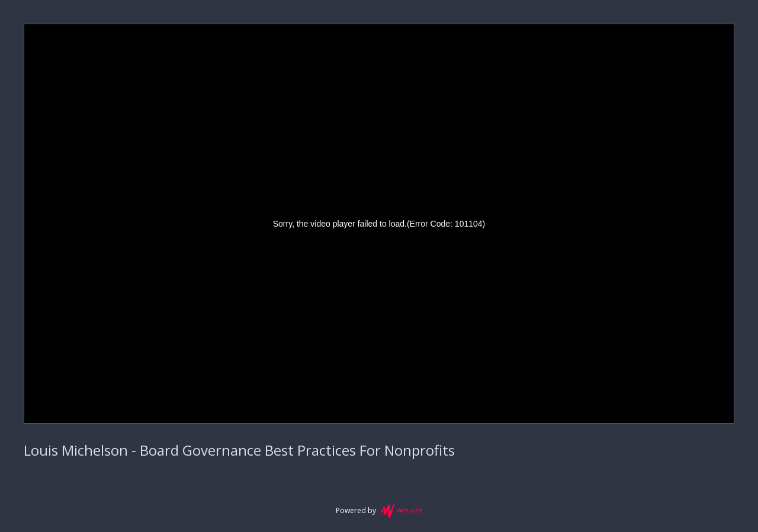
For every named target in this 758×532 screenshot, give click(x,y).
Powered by (379, 511)
